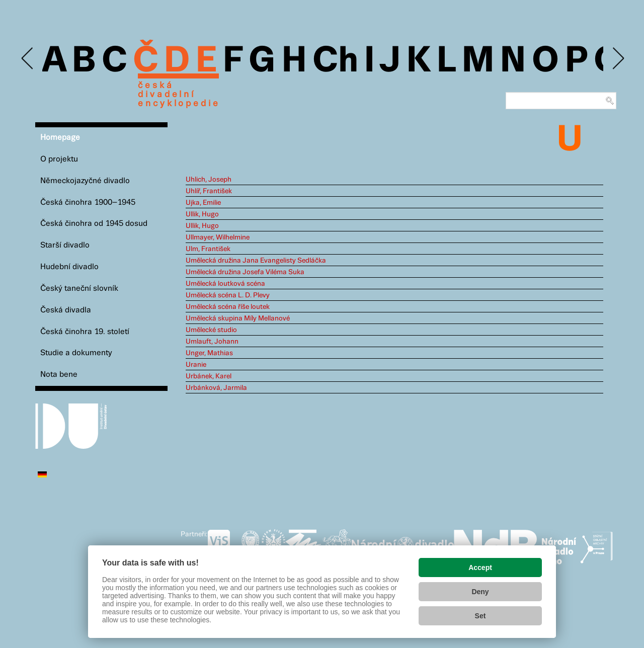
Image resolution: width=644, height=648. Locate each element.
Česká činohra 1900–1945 (88, 202)
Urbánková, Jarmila (216, 388)
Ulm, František (208, 249)
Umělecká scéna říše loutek (228, 307)
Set (480, 616)
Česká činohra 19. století (85, 332)
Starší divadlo (65, 245)
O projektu (59, 159)
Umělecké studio (211, 330)
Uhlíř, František (209, 191)
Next (618, 59)
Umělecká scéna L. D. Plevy (228, 295)
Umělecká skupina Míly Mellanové (238, 318)
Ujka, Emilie (203, 203)
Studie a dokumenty (76, 353)
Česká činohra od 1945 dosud (94, 224)
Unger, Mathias (209, 353)
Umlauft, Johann (212, 342)
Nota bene (59, 375)
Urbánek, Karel (209, 376)
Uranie (196, 365)
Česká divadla (66, 310)
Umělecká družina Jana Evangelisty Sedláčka (256, 261)
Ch (335, 61)
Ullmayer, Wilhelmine (218, 237)
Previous (28, 59)
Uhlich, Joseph (209, 180)
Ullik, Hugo (202, 214)
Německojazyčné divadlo (85, 181)
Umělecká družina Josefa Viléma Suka (245, 272)
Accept (480, 568)
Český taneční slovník (79, 289)
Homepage (60, 138)
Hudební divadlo (69, 267)
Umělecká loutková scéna (225, 284)
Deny (480, 592)
